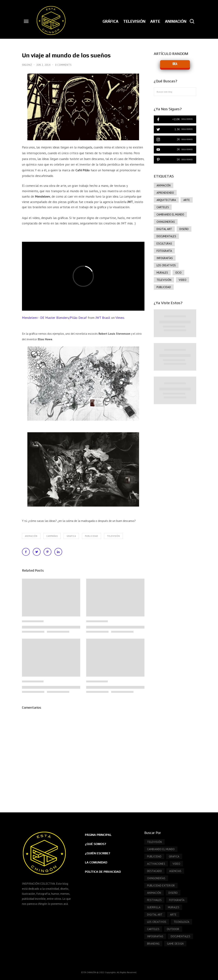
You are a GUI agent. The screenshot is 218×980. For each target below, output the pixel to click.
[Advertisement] (175, 471)
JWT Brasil (103, 318)
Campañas (52, 536)
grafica (71, 536)
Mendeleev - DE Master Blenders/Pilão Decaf (54, 318)
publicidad (92, 536)
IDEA (175, 64)
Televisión (113, 536)
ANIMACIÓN (31, 536)
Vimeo (120, 318)
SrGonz (27, 65)
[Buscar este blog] (175, 92)
